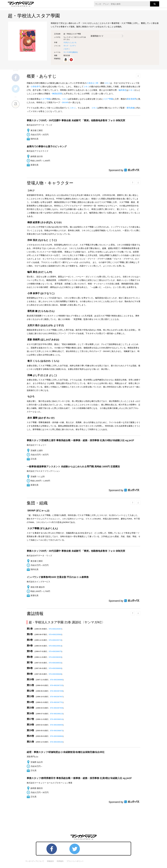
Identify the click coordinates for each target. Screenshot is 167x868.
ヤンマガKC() (71, 52)
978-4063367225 (56, 685)
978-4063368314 (56, 719)
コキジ (107, 83)
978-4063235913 (55, 646)
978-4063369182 (56, 742)
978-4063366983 (56, 680)
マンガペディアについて (35, 861)
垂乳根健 (130, 108)
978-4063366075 (55, 651)
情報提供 (50, 861)
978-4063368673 (56, 731)
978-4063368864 (56, 736)
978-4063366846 (55, 674)
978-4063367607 (56, 697)
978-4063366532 (55, 663)
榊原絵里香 (57, 94)
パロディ (67, 49)
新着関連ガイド (97, 36)
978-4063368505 (56, 725)
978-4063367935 (56, 708)
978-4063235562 (55, 634)
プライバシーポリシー (75, 861)
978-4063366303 (55, 657)
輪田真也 (123, 90)
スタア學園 (45, 99)
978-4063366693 (55, 668)
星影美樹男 (131, 99)
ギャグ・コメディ (70, 46)
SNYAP (65, 102)
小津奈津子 (36, 87)
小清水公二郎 (92, 83)
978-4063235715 (55, 640)
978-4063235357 (55, 629)
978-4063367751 (56, 702)
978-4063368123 (56, 714)
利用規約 (60, 861)
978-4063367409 (56, 691)
